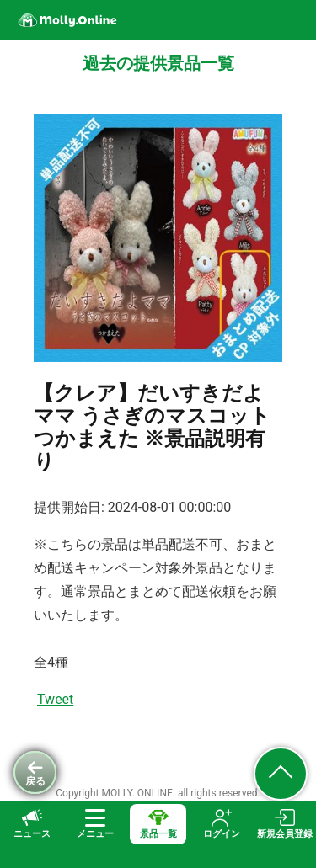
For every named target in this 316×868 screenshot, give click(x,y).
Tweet (55, 699)
